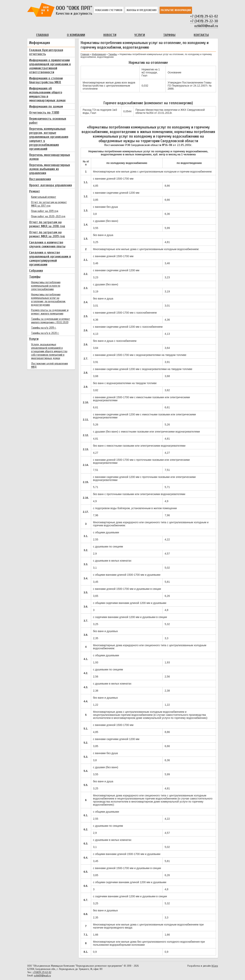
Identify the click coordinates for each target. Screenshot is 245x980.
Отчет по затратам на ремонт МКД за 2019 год (47, 234)
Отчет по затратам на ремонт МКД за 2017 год (49, 204)
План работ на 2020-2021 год (48, 216)
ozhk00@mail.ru (206, 26)
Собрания (36, 271)
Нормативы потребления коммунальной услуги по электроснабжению (46, 286)
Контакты (201, 35)
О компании (76, 35)
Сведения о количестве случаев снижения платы (47, 244)
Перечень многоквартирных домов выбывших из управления (50, 169)
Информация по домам (46, 106)
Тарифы (169, 35)
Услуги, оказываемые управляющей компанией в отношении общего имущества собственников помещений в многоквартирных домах (49, 351)
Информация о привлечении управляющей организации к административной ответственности (50, 66)
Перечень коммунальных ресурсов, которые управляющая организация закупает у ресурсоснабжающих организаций (49, 139)
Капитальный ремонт (44, 197)
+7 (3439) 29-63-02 (204, 16)
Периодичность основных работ (48, 121)
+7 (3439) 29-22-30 (204, 21)
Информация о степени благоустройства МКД (46, 80)
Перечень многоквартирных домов (50, 157)
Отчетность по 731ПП (44, 113)
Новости (110, 35)
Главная (42, 35)
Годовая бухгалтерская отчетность (46, 52)
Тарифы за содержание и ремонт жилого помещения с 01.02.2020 (51, 321)
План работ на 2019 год (45, 211)
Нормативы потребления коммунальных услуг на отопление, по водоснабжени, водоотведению (48, 300)
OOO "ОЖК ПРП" (75, 10)
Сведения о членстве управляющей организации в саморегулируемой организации (50, 258)
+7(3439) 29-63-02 (42, 972)
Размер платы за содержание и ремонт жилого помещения (50, 312)
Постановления (40, 179)
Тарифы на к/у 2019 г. (44, 328)
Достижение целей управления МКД (49, 365)
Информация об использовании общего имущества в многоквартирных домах (47, 94)
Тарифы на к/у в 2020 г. (45, 333)
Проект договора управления (51, 185)
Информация (99, 54)
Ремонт (35, 191)
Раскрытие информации (176, 10)
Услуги (140, 35)
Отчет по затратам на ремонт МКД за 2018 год (47, 224)
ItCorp (215, 966)
